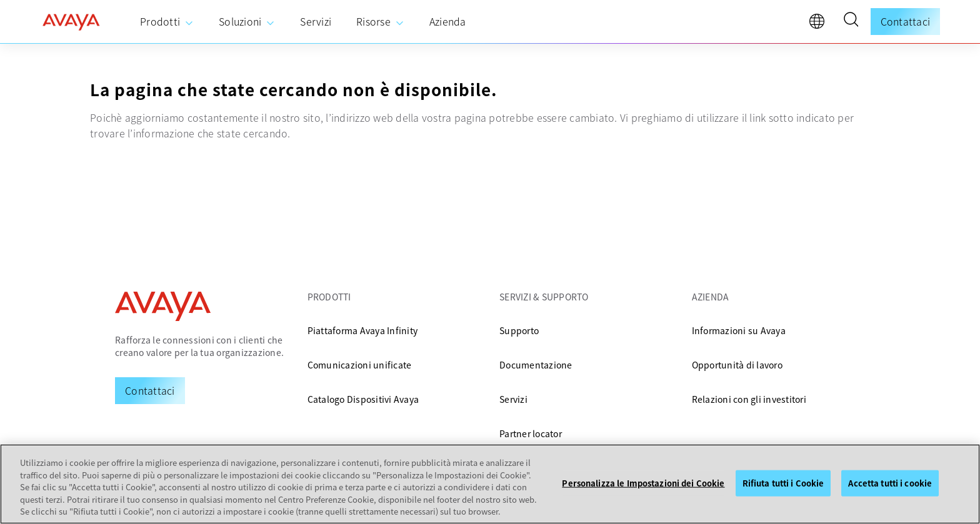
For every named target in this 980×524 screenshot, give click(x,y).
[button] (851, 21)
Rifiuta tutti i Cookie (783, 483)
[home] (71, 22)
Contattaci (906, 21)
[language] (820, 24)
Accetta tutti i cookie (890, 483)
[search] (851, 21)
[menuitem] (167, 22)
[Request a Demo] (150, 390)
